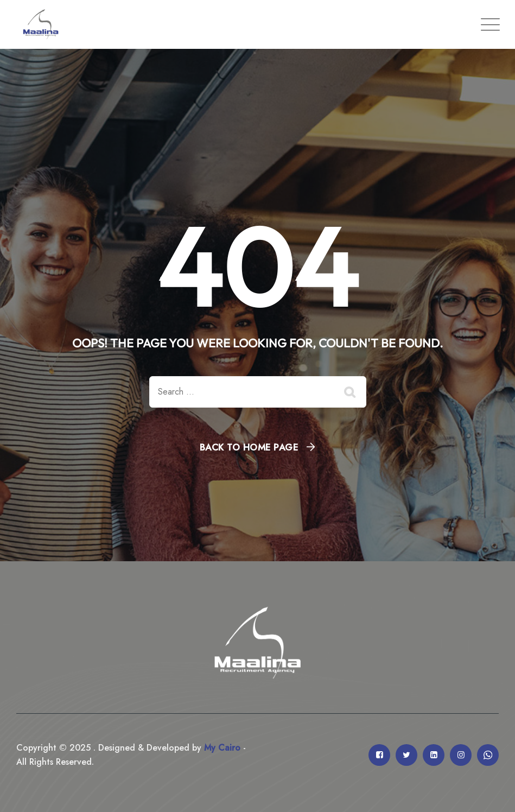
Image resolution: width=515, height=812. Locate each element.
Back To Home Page (249, 447)
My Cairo (221, 748)
